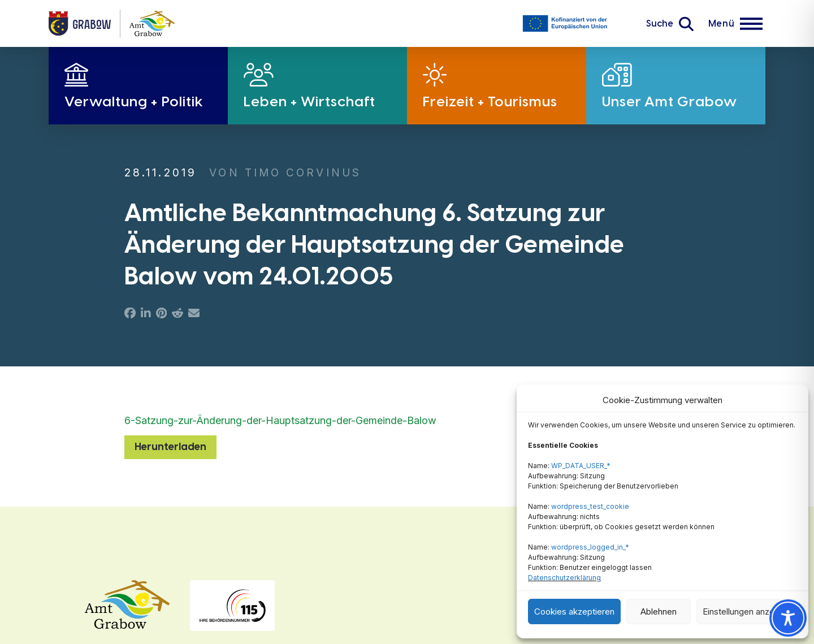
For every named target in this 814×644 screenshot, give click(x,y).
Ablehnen (659, 611)
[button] (670, 24)
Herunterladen (170, 447)
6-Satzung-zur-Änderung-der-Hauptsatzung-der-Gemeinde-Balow (280, 420)
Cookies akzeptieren (574, 611)
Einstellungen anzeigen (747, 611)
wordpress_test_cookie (590, 506)
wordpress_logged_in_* (590, 547)
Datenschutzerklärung (564, 578)
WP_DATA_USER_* (581, 466)
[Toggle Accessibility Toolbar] (788, 618)
